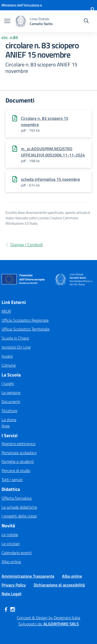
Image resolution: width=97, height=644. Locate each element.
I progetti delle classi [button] (19, 516)
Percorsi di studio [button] (16, 470)
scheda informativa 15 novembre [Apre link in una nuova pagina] (50, 179)
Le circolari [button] (11, 544)
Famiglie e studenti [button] (18, 461)
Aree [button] (6, 426)
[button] (92, 10)
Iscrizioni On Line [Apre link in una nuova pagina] (16, 347)
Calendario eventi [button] (17, 553)
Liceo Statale (39, 19)
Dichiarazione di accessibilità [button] (59, 585)
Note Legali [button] (12, 594)
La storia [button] (9, 420)
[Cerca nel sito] (86, 21)
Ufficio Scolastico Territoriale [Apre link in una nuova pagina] (25, 329)
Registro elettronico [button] (18, 444)
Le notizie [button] (10, 535)
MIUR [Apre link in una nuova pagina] (6, 311)
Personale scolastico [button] (19, 453)
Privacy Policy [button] (14, 585)
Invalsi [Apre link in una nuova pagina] (7, 356)
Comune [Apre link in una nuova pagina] (9, 365)
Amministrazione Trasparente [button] (28, 576)
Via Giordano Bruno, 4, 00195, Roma (81, 283)
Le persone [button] (11, 392)
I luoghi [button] (8, 383)
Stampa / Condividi (27, 245)
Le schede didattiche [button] (19, 507)
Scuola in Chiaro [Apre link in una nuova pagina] (15, 338)
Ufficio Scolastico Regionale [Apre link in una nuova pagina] (25, 320)
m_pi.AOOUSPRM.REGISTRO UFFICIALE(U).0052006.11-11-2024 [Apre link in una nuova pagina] (53, 152)
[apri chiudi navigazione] (7, 21)
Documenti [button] (11, 402)
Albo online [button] (11, 562)
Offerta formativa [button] (17, 498)
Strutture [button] (9, 411)
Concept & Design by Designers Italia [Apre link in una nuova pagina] (48, 618)
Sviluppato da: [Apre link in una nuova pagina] (49, 624)
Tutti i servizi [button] (12, 480)
